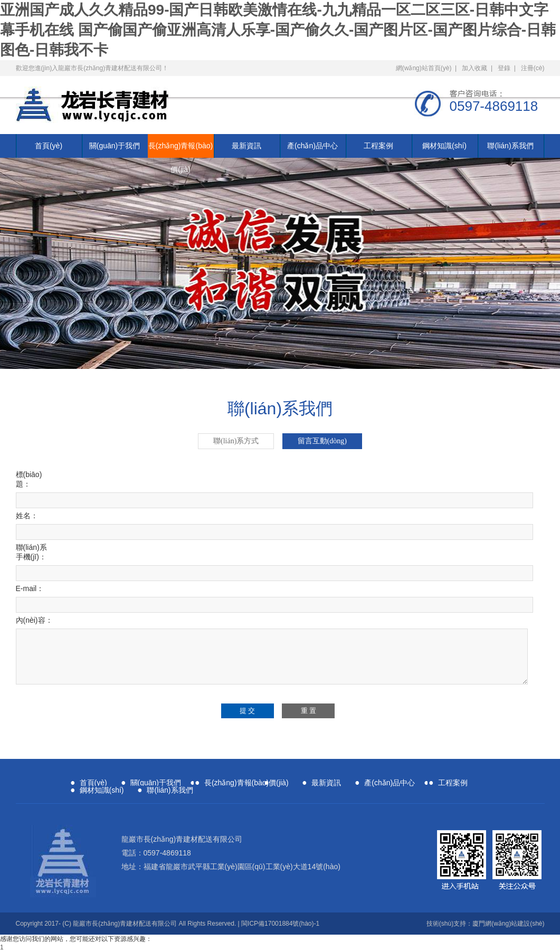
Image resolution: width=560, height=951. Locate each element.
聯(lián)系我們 (510, 146)
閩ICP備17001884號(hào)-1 (280, 924)
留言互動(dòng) (322, 441)
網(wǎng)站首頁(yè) (424, 68)
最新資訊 (246, 146)
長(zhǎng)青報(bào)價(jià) (181, 150)
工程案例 (378, 146)
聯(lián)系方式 (236, 441)
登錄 (504, 68)
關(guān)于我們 (115, 146)
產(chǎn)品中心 (312, 146)
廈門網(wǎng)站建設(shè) (508, 924)
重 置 (309, 711)
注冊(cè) (533, 68)
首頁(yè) (49, 146)
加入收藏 (474, 68)
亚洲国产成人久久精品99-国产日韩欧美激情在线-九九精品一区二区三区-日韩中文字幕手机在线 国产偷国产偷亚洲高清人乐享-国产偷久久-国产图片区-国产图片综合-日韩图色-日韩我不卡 (278, 30)
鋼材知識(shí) (444, 146)
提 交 (247, 711)
